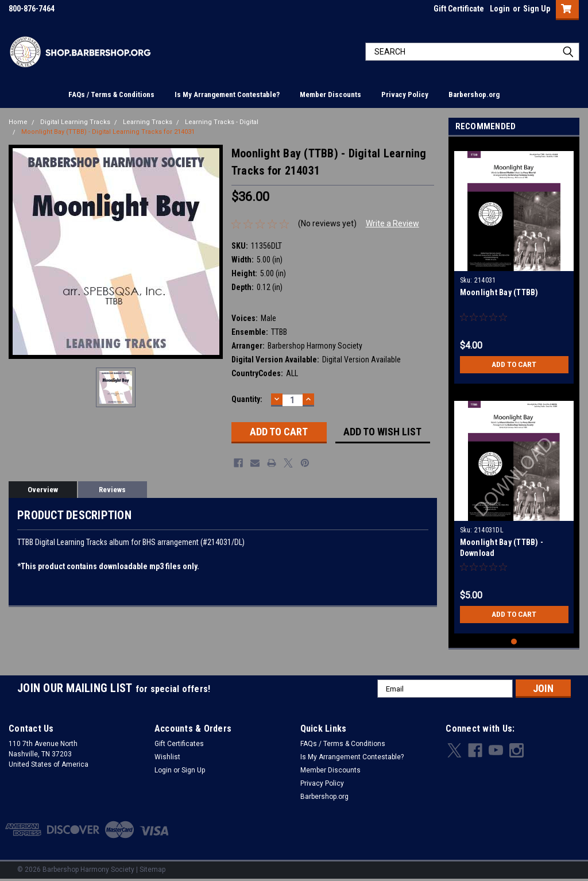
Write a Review (392, 223)
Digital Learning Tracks (75, 122)
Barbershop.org (474, 94)
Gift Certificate (459, 9)
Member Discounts (330, 94)
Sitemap (152, 870)
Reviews (112, 490)
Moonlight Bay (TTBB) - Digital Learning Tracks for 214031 (108, 132)
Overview (43, 490)
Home (18, 122)
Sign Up (537, 9)
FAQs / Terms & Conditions (111, 94)
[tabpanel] (514, 263)
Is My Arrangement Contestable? (227, 94)
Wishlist (167, 757)
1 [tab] (514, 642)
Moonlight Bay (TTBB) (499, 292)
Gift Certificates (179, 744)
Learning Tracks (148, 122)
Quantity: (247, 399)
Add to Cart (514, 365)
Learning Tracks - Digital (222, 122)
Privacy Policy (405, 94)
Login (500, 9)
